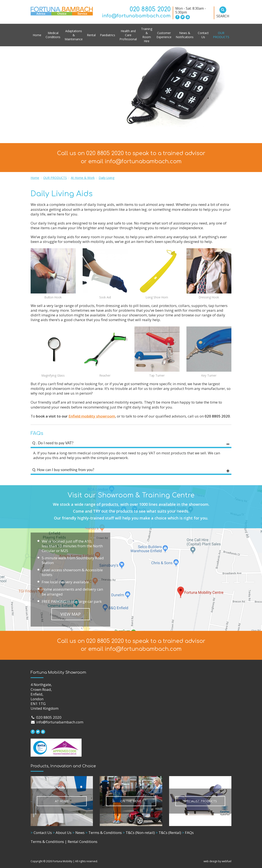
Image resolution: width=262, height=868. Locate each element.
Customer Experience (164, 35)
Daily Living (106, 178)
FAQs (188, 833)
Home (37, 35)
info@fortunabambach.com (136, 16)
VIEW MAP (71, 614)
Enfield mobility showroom (92, 416)
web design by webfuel (217, 861)
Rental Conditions (83, 842)
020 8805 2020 (150, 9)
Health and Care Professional (128, 35)
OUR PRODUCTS (221, 35)
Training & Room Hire (147, 35)
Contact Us (203, 35)
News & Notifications (185, 35)
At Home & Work (83, 178)
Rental (91, 35)
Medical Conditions (53, 35)
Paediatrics (108, 35)
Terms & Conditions (104, 833)
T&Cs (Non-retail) (139, 833)
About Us (62, 833)
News (78, 833)
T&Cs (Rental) (168, 833)
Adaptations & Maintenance (74, 35)
